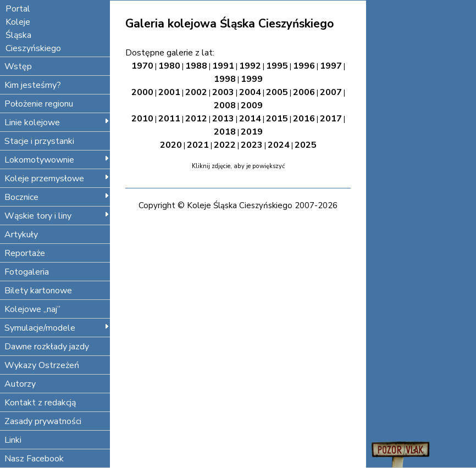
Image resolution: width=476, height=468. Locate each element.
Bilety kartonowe (38, 291)
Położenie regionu (39, 104)
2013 (223, 119)
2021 (198, 145)
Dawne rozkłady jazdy (47, 347)
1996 (304, 66)
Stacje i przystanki (39, 141)
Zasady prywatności (43, 421)
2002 (196, 92)
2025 (306, 145)
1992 (250, 66)
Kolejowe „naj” (32, 309)
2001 (169, 92)
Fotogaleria (27, 272)
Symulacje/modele (57, 328)
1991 (223, 66)
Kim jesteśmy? (33, 85)
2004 (250, 92)
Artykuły (21, 235)
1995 (277, 66)
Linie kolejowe (57, 122)
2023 (252, 145)
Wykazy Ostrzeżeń (42, 365)
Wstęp (18, 66)
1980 (169, 66)
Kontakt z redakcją (40, 403)
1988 (196, 66)
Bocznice (57, 197)
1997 (331, 66)
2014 (250, 119)
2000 (142, 92)
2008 (225, 105)
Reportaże (25, 253)
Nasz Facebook (34, 459)
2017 (331, 119)
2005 (277, 92)
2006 (304, 92)
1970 (142, 66)
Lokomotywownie (57, 160)
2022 (225, 145)
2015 (277, 119)
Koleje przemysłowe (57, 179)
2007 (331, 92)
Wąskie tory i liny (57, 216)
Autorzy (20, 384)
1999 (252, 79)
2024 (279, 145)
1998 (225, 79)
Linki (13, 440)
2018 (225, 132)
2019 (252, 132)
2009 (252, 105)
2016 (304, 119)
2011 (169, 119)
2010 (142, 119)
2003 (223, 92)
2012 (196, 119)
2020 (171, 145)
